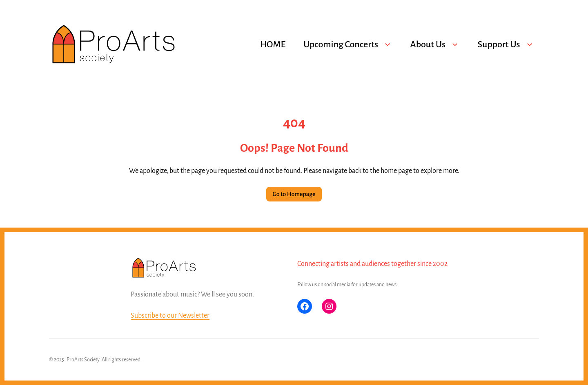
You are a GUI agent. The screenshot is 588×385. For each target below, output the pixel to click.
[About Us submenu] (455, 44)
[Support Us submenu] (530, 44)
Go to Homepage (294, 194)
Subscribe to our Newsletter (170, 316)
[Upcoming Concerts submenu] (388, 44)
